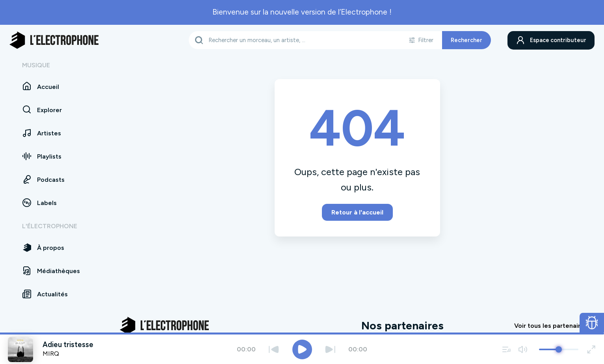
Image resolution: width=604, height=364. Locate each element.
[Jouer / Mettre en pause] (302, 349)
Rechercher (466, 40)
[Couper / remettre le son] (523, 349)
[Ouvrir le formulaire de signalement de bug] (592, 323)
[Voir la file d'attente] (507, 349)
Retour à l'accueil (357, 212)
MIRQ (51, 354)
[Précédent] (274, 349)
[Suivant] (330, 349)
